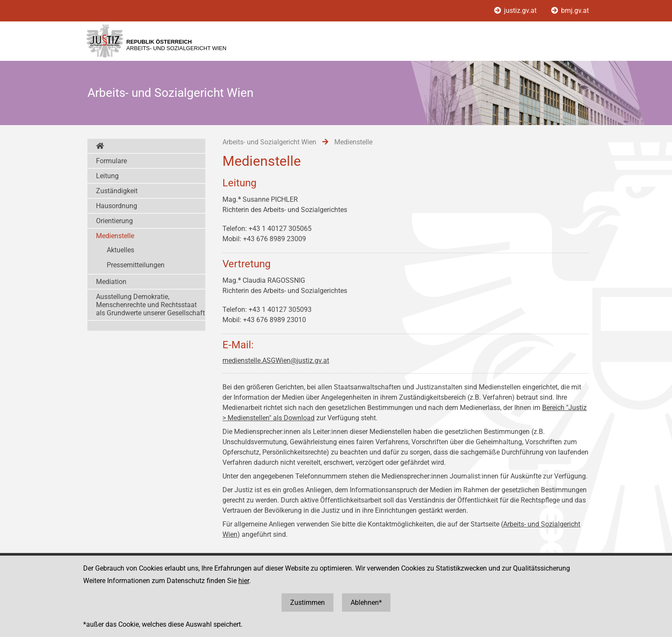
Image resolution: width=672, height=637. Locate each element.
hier (244, 581)
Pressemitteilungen (136, 265)
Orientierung (114, 221)
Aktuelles (120, 250)
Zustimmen (307, 603)
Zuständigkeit (117, 191)
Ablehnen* (366, 603)
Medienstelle (115, 236)
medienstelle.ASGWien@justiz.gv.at (276, 360)
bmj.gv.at (570, 10)
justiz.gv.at (516, 10)
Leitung (107, 176)
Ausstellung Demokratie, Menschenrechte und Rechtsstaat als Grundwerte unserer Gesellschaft (150, 305)
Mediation (111, 282)
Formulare (111, 161)
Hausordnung (117, 206)
